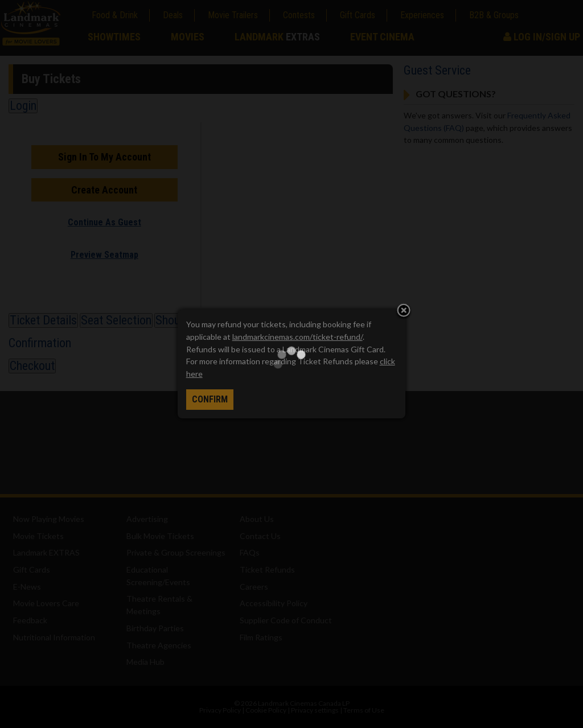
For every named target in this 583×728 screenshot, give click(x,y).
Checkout (32, 366)
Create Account (104, 190)
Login (23, 106)
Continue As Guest (104, 222)
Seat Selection (116, 320)
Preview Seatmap (104, 255)
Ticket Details (43, 320)
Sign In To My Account (104, 157)
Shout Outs (182, 320)
